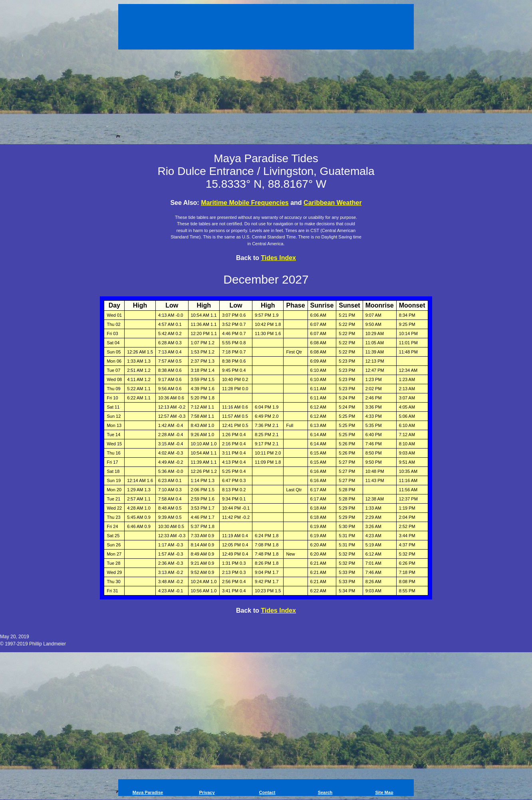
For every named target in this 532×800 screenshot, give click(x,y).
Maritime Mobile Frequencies (245, 203)
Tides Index (278, 258)
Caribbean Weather (333, 203)
